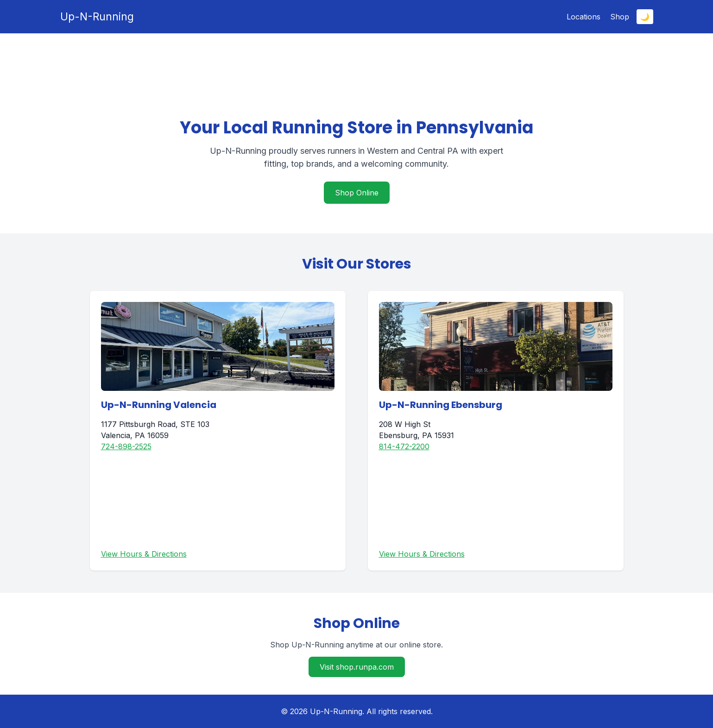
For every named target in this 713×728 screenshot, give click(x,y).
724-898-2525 (126, 446)
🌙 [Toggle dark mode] (645, 17)
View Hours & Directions (144, 554)
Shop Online (357, 193)
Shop (620, 17)
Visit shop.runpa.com (357, 667)
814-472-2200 (404, 446)
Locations (584, 17)
